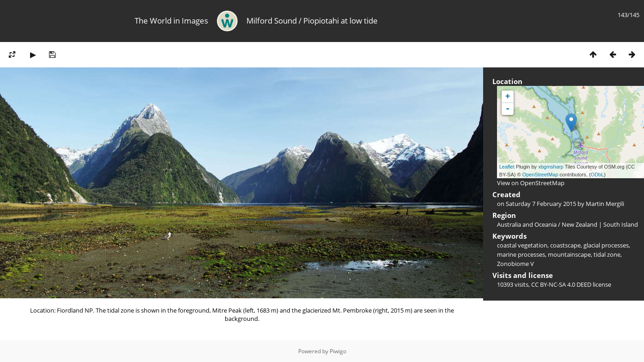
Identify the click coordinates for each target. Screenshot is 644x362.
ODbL (598, 175)
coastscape (565, 245)
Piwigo (338, 351)
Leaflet (507, 167)
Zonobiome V (515, 264)
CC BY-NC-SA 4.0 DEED (561, 284)
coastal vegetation (522, 245)
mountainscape (569, 254)
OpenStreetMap (540, 175)
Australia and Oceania (527, 224)
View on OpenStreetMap (531, 183)
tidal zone (607, 254)
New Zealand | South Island (600, 224)
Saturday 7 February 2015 (541, 204)
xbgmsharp (551, 167)
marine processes (521, 254)
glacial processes (606, 245)
